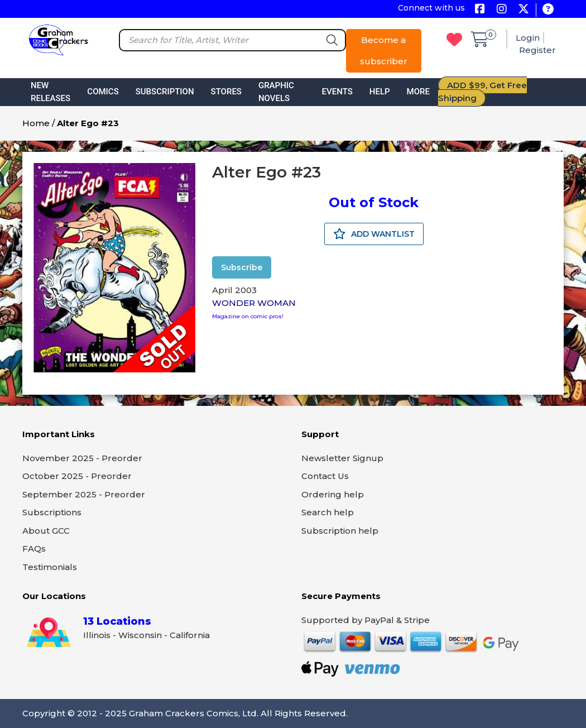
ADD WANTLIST (374, 234)
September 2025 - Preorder (84, 494)
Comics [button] (103, 92)
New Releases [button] (51, 92)
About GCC (46, 531)
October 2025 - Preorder (77, 476)
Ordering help (333, 494)
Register (537, 50)
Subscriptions (52, 512)
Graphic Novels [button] (276, 92)
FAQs (34, 549)
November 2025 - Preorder (82, 458)
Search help (328, 512)
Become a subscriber (384, 51)
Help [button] (380, 92)
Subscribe (242, 267)
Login (528, 38)
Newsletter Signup (342, 458)
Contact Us (325, 476)
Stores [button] (226, 92)
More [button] (418, 92)
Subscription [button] (165, 92)
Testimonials (50, 567)
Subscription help (340, 531)
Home (36, 123)
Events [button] (337, 92)
